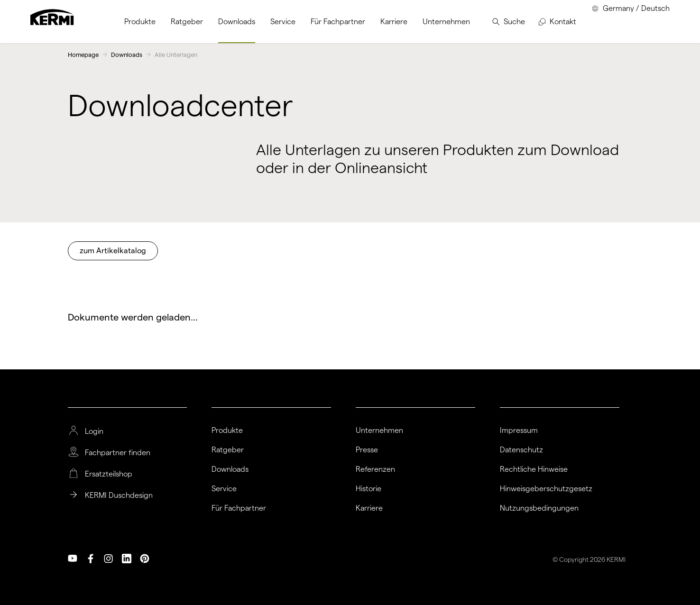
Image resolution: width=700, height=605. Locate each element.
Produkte (227, 431)
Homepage (83, 55)
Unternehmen (379, 431)
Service (224, 489)
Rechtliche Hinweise (534, 469)
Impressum (519, 431)
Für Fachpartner (239, 508)
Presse (367, 450)
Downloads (127, 55)
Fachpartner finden (118, 453)
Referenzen (375, 469)
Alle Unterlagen (176, 55)
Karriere (369, 508)
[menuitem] (140, 22)
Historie (368, 489)
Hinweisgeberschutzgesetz (546, 489)
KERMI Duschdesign (119, 495)
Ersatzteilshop (109, 474)
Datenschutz (521, 450)
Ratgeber (228, 450)
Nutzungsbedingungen (539, 508)
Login (94, 431)
